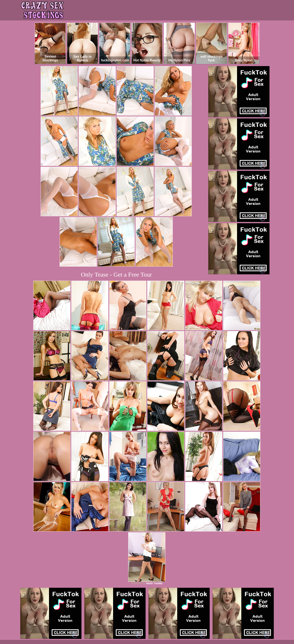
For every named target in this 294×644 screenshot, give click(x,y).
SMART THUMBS (154, 584)
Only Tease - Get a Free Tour (116, 274)
